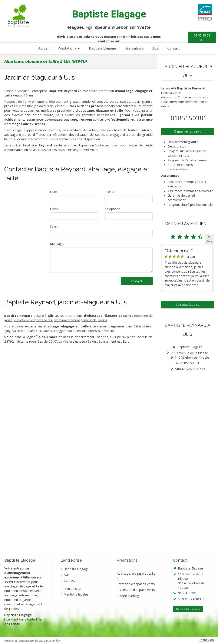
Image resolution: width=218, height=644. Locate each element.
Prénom (110, 191)
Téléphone (112, 209)
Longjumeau (63, 331)
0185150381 (189, 118)
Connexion (206, 640)
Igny (7, 331)
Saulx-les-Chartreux (27, 331)
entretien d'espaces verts (33, 320)
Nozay (47, 331)
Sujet (54, 226)
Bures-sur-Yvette (101, 331)
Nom (54, 191)
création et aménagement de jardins (81, 320)
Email (54, 209)
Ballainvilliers (143, 326)
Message (57, 244)
